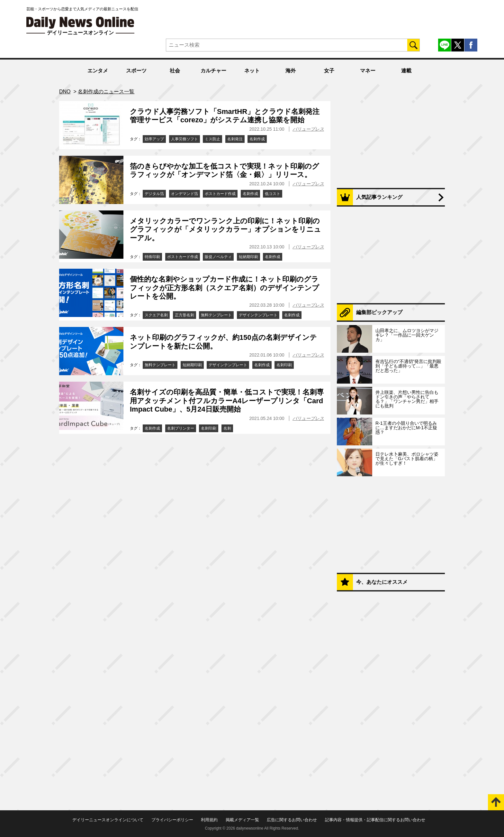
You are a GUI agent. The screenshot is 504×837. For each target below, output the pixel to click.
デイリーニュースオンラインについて (108, 820)
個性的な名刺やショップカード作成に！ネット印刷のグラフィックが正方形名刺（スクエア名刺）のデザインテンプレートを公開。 (225, 288)
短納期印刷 (248, 257)
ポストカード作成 (220, 194)
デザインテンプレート (258, 315)
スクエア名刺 (156, 315)
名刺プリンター (181, 428)
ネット (252, 71)
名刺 (227, 428)
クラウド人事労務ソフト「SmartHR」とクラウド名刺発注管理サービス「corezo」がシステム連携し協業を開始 (225, 116)
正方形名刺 (184, 315)
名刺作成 (257, 139)
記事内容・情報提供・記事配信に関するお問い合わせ (375, 820)
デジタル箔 (154, 194)
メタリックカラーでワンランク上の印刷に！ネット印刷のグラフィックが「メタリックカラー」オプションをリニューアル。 (225, 229)
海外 (291, 71)
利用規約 (209, 820)
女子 (329, 71)
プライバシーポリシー (172, 820)
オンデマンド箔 (184, 194)
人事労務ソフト (184, 139)
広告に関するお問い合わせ (292, 820)
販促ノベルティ (218, 257)
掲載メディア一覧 (242, 820)
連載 (406, 71)
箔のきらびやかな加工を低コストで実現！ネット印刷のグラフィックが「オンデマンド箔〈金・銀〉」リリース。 (225, 170)
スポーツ (136, 71)
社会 (175, 71)
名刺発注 (235, 139)
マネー (368, 71)
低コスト (273, 194)
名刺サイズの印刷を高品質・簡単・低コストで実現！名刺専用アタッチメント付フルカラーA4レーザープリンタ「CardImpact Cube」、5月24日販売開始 (227, 401)
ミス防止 (212, 139)
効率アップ (154, 139)
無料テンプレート (216, 315)
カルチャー (213, 71)
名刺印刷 (284, 365)
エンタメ (98, 71)
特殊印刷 (152, 257)
